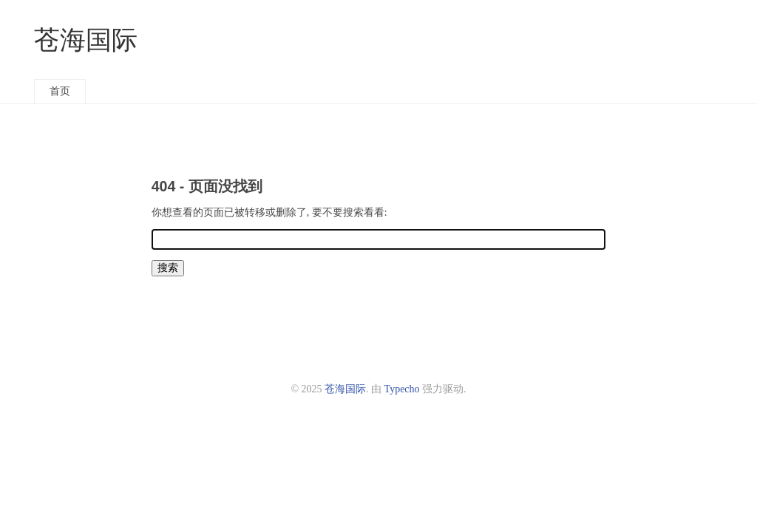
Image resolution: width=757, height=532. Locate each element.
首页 (60, 91)
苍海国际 (86, 40)
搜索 (168, 268)
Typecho (402, 389)
